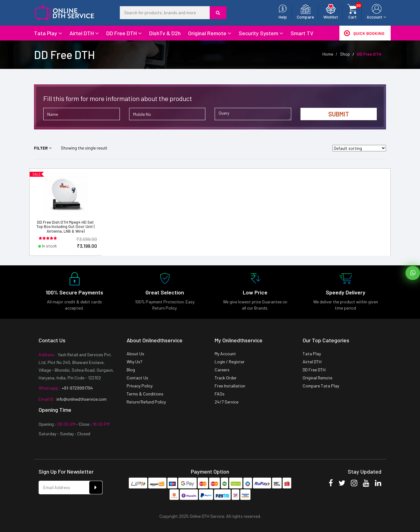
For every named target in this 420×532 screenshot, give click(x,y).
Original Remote (210, 33)
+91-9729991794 (77, 388)
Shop (345, 54)
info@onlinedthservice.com (81, 399)
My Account (225, 354)
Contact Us (137, 378)
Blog (131, 370)
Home (328, 54)
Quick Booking (364, 33)
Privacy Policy (140, 386)
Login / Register (230, 362)
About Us (135, 354)
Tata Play (48, 33)
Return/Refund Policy (146, 402)
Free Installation (230, 386)
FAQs (220, 394)
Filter (43, 148)
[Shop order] (359, 148)
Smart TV (302, 33)
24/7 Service (227, 402)
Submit (339, 114)
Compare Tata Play (321, 386)
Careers (222, 370)
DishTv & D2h (165, 33)
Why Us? (134, 362)
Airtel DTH (84, 33)
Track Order (226, 378)
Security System (261, 33)
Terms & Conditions (145, 394)
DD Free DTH (124, 33)
